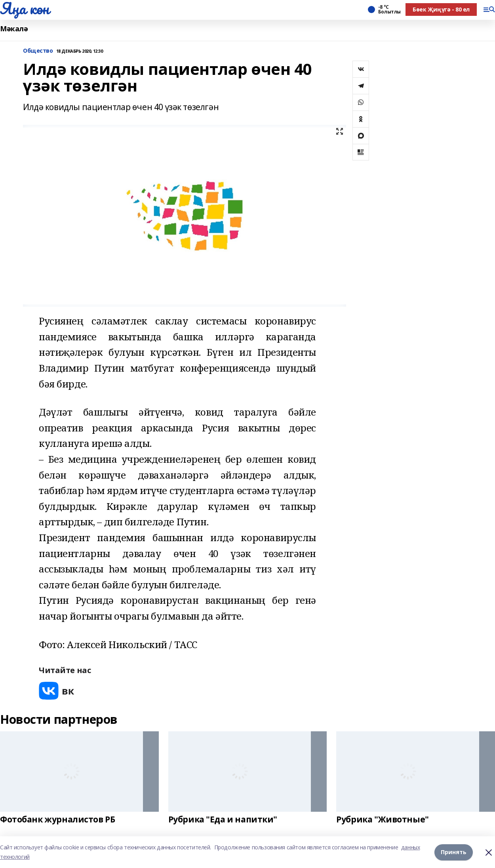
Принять (454, 852)
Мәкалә (14, 29)
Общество (38, 51)
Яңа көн (25, 8)
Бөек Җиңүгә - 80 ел (441, 9)
